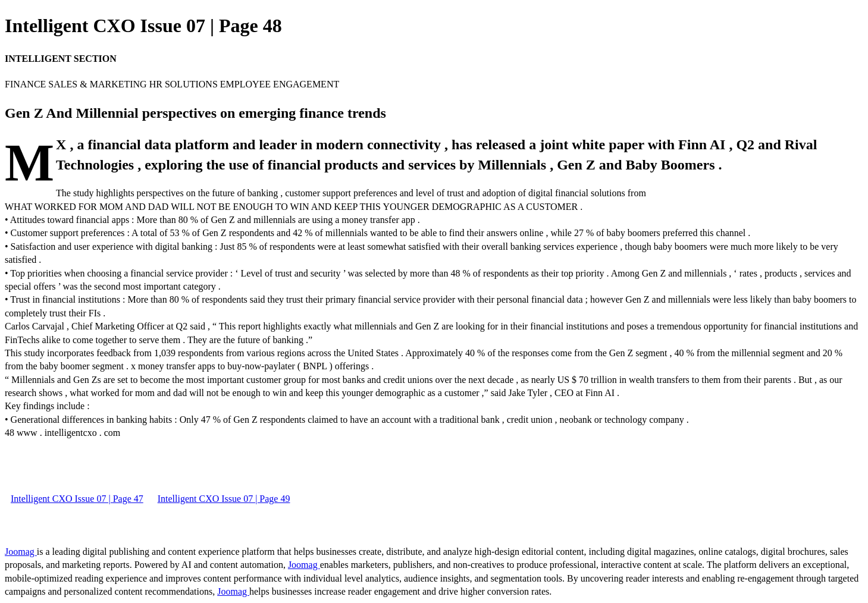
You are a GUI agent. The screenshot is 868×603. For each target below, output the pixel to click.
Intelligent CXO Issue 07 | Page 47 (77, 499)
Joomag (21, 552)
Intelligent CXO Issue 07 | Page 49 (224, 499)
